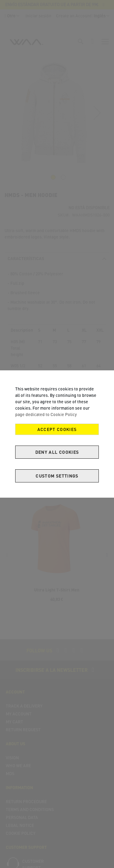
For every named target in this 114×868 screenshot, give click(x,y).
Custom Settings (57, 476)
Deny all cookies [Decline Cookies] (57, 452)
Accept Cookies (57, 429)
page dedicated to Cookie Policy (46, 414)
